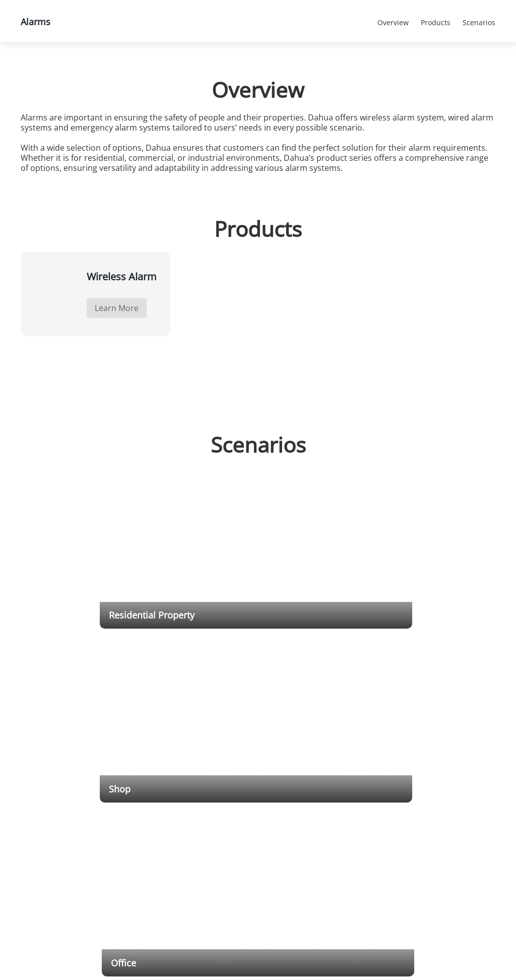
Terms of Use (458, 869)
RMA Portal (285, 841)
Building (211, 850)
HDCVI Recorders (163, 878)
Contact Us (454, 821)
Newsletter (413, 876)
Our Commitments (465, 850)
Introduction (456, 812)
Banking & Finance (226, 841)
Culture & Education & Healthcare (231, 874)
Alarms (242, 69)
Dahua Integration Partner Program (358, 816)
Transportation (221, 812)
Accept (469, 943)
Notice (407, 857)
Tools (277, 812)
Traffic (209, 831)
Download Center (294, 821)
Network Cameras (165, 812)
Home (36, 69)
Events (407, 866)
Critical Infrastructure (230, 821)
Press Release (409, 825)
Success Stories (409, 843)
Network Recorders (166, 868)
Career (449, 841)
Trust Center (457, 860)
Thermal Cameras (165, 841)
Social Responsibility (467, 831)
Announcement (291, 887)
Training (281, 831)
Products (99, 69)
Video (277, 850)
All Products (172, 69)
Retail (208, 860)
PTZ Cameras (158, 831)
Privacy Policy (458, 879)
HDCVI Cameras (162, 821)
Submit (115, 818)
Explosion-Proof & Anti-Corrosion (164, 854)
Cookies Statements (314, 965)
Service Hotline (291, 878)
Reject (469, 966)
